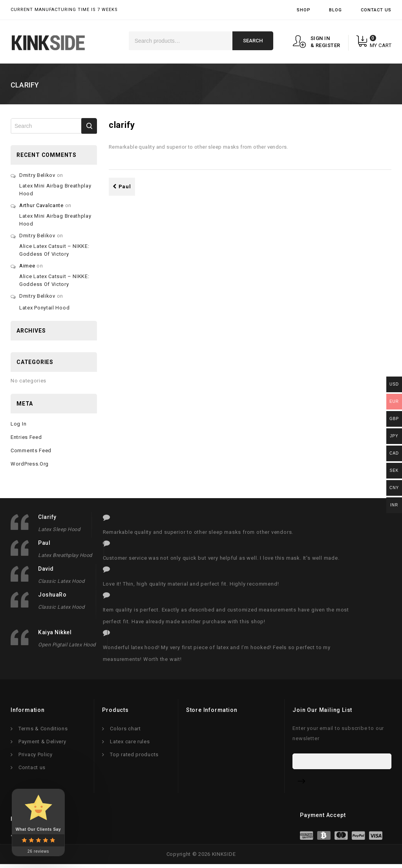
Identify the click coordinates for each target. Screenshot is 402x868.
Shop (304, 10)
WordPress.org (30, 464)
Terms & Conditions (43, 731)
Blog (335, 10)
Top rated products (134, 756)
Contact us (32, 769)
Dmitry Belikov (37, 175)
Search (253, 41)
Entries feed (26, 437)
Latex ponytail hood (44, 308)
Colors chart (125, 731)
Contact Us (376, 10)
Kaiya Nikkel (55, 632)
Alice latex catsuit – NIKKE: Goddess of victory (54, 250)
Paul (122, 187)
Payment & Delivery (42, 743)
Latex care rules (130, 743)
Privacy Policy (36, 756)
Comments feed (31, 450)
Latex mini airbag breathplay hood (55, 190)
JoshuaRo (52, 595)
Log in (18, 424)
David (46, 569)
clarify (47, 517)
